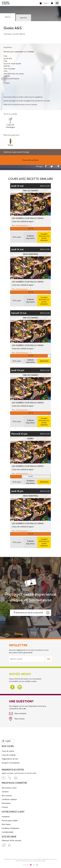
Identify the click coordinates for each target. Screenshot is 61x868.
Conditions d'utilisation (11, 828)
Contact (5, 807)
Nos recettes (7, 796)
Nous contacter (18, 714)
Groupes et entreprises (11, 763)
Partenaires (6, 803)
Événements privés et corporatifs (32, 613)
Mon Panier (6, 824)
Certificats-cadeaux (9, 799)
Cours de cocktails (9, 755)
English (7, 741)
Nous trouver (17, 719)
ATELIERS (6, 3)
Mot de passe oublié (10, 821)
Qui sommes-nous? (9, 788)
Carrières (5, 792)
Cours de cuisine (8, 751)
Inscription (6, 817)
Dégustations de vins (10, 759)
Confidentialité (8, 832)
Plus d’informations (21, 226)
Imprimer (23, 18)
